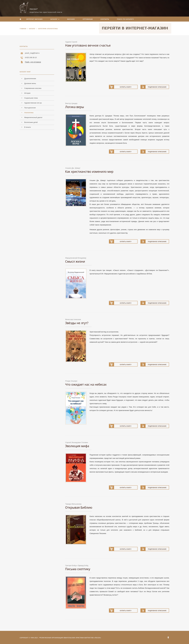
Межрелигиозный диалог (33, 117)
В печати (27, 127)
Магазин (71, 19)
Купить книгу (126, 87)
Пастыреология (30, 108)
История (27, 93)
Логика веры (75, 107)
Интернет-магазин (34, 19)
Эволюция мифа (77, 446)
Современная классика (33, 88)
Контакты (105, 19)
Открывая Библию (79, 507)
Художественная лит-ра (33, 103)
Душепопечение (30, 79)
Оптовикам (88, 19)
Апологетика (29, 113)
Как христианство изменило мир (89, 172)
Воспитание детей (31, 122)
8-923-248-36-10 (31, 58)
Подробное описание (157, 87)
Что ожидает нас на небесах (86, 384)
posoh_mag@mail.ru (32, 53)
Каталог (55, 19)
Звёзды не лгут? (77, 323)
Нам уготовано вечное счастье (88, 45)
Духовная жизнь (30, 83)
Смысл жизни (75, 261)
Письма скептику (78, 569)
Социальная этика (31, 98)
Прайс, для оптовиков (33, 62)
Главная (23, 29)
